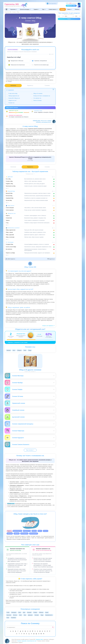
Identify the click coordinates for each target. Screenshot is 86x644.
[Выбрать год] (77, 16)
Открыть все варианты (48, 326)
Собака (37, 612)
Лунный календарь (25, 9)
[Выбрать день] (61, 16)
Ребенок (43, 612)
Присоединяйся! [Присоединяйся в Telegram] (52, 3)
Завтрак (9, 350)
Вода (44, 615)
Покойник (23, 618)
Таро (44, 9)
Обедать (20, 350)
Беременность (10, 618)
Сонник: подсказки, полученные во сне (27, 641)
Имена (70, 9)
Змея (21, 615)
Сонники (47, 85)
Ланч (14, 350)
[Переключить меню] (7, 9)
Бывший (30, 612)
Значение (13, 85)
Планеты (77, 9)
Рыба (8, 612)
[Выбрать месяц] (69, 16)
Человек (38, 615)
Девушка (31, 615)
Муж (26, 615)
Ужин (26, 350)
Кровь (49, 612)
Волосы (15, 615)
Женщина (14, 612)
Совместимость (53, 9)
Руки (17, 618)
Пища (31, 350)
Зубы (20, 612)
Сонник (63, 9)
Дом (25, 612)
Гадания (36, 9)
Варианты (30, 85)
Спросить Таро (71, 6)
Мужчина (9, 615)
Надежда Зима (36, 120)
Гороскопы (14, 9)
